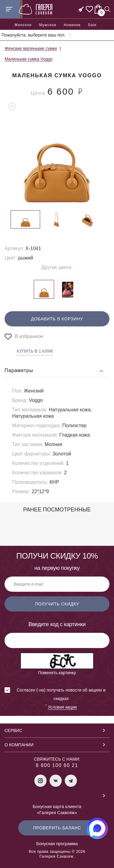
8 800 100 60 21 (57, 765)
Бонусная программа (57, 844)
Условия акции (62, 707)
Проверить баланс (57, 828)
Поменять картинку (57, 673)
